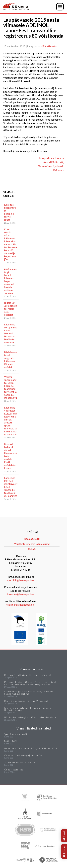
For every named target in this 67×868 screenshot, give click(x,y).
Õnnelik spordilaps (14, 770)
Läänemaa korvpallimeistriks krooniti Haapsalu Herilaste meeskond (11, 333)
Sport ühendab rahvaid (15, 734)
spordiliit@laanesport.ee (20, 580)
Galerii (64, 836)
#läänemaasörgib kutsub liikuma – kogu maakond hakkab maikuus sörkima (11, 281)
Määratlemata (49, 46)
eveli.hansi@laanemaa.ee (20, 605)
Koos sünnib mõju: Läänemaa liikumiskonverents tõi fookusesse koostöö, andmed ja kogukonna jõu (10, 244)
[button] (60, 7)
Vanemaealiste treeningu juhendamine (23, 755)
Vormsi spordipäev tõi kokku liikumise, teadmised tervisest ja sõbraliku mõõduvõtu (10, 387)
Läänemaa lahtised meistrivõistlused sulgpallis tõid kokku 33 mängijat (11, 487)
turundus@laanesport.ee (21, 594)
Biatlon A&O (11, 741)
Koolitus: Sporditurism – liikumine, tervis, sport (10, 212)
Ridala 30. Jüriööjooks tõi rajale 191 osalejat (11, 309)
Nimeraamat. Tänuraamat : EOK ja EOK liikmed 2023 (31, 748)
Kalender (64, 851)
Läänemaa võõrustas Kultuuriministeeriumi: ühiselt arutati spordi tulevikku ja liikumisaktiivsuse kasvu (11, 421)
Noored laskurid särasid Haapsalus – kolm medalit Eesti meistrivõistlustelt (11, 456)
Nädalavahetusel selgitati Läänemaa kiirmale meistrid (11, 360)
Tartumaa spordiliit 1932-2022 (20, 762)
